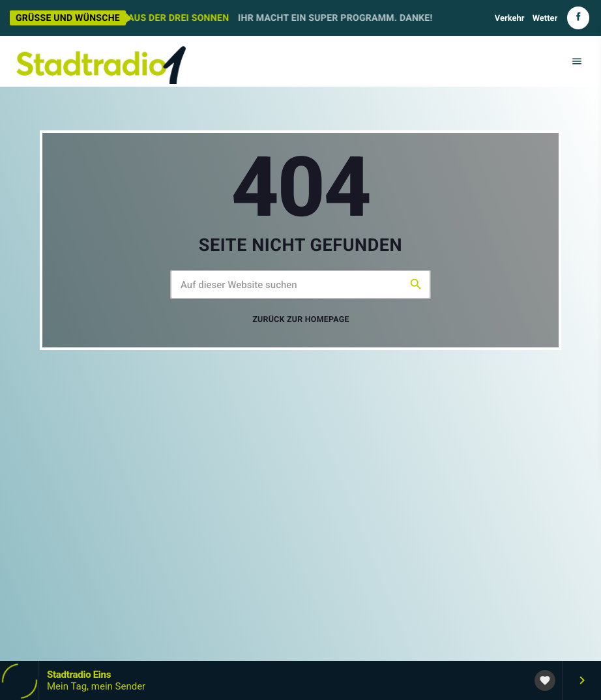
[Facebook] (578, 18)
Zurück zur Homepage (301, 320)
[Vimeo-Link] (101, 61)
